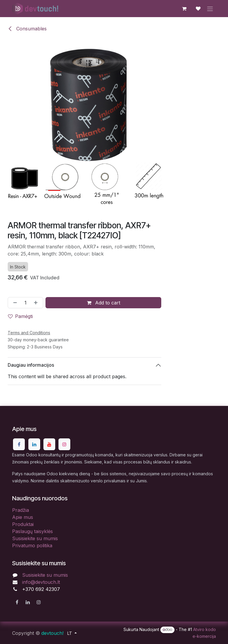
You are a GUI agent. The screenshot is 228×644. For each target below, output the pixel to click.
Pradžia (21, 510)
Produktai (23, 524)
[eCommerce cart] (184, 9)
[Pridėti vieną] (37, 302)
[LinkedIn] (34, 444)
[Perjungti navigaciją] (210, 9)
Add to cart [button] (104, 302)
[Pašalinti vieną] (14, 302)
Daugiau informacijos (31, 365)
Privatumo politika (32, 545)
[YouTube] (49, 444)
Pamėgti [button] (20, 316)
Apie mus (23, 517)
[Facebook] (19, 444)
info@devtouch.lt (41, 582)
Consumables (27, 29)
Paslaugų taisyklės (32, 531)
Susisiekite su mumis (35, 538)
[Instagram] (64, 444)
